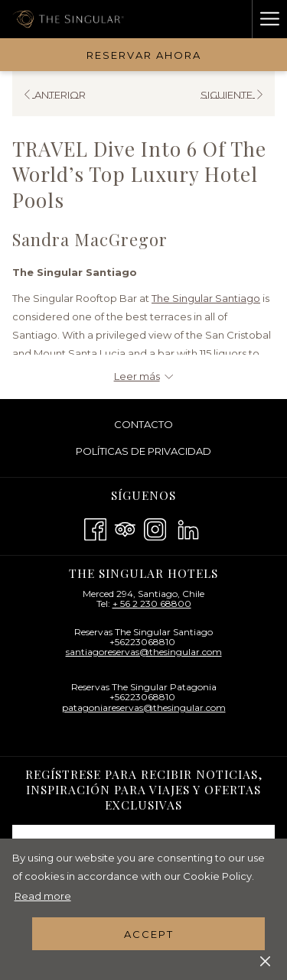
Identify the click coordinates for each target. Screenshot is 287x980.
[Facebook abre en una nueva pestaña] (95, 528)
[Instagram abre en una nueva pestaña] (155, 528)
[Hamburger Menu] (269, 19)
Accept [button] (149, 934)
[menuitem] (143, 425)
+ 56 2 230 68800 (152, 604)
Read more (43, 896)
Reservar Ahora (144, 55)
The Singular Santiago (206, 298)
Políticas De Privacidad (143, 451)
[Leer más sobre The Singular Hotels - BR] (143, 376)
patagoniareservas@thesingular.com (144, 707)
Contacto (143, 424)
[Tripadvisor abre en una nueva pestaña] (125, 528)
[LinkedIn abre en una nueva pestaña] (188, 528)
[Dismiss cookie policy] (265, 960)
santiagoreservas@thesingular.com (144, 652)
